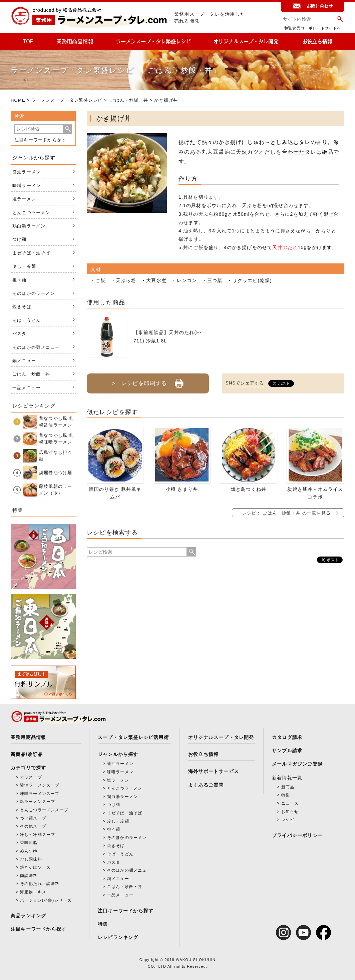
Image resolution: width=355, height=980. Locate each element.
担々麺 (20, 280)
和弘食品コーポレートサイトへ (313, 28)
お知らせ (290, 812)
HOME (18, 100)
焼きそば (22, 307)
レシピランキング (118, 937)
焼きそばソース (35, 867)
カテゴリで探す (28, 768)
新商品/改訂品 (27, 754)
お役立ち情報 (203, 754)
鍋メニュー (24, 361)
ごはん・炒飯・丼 (129, 100)
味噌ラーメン (27, 186)
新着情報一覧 (287, 778)
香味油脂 (29, 843)
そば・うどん (27, 320)
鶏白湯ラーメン (29, 226)
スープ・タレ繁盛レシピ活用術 (133, 737)
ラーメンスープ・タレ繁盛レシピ (67, 100)
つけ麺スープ (33, 818)
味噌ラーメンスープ (40, 794)
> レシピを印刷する (148, 381)
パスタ (20, 334)
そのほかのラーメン (34, 293)
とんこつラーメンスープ (44, 810)
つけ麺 (20, 239)
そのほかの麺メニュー (36, 347)
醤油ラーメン (27, 172)
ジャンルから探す (118, 754)
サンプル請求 (287, 751)
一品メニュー (27, 388)
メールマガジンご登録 (297, 764)
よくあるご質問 (206, 785)
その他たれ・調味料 (40, 884)
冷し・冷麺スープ (38, 835)
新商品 (288, 787)
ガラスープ (31, 777)
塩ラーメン (24, 199)
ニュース (290, 803)
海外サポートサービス (214, 771)
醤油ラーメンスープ (40, 785)
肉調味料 (29, 876)
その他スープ (33, 826)
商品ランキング (28, 916)
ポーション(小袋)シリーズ (46, 900)
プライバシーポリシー (297, 835)
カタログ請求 (287, 737)
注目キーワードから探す (40, 140)
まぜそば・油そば (31, 253)
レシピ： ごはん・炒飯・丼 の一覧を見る (286, 513)
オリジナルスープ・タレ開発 (221, 737)
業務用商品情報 (28, 737)
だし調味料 (31, 859)
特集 (103, 924)
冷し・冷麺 (24, 266)
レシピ (288, 820)
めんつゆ (29, 851)
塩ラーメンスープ (38, 802)
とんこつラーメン (31, 213)
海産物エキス (33, 892)
